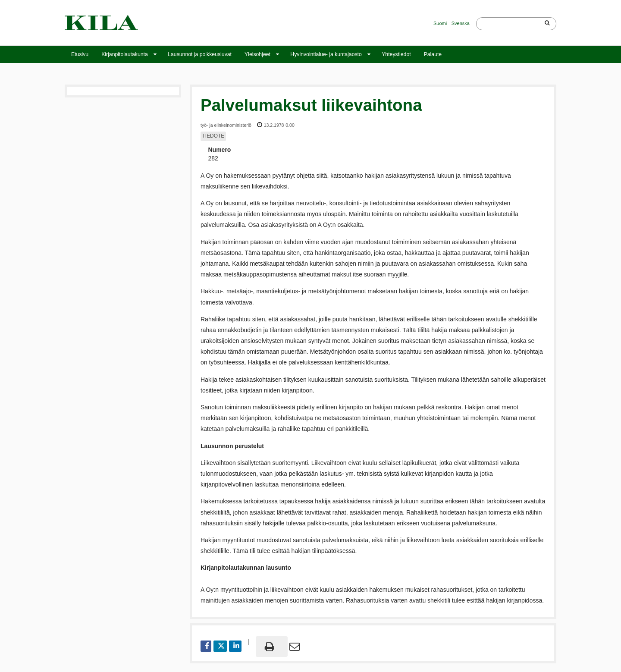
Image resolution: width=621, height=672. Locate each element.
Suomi (440, 23)
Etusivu (80, 54)
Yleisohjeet (257, 54)
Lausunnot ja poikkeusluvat (200, 54)
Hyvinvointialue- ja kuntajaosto (326, 54)
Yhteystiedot (396, 54)
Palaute (433, 54)
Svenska (461, 23)
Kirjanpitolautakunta (125, 54)
